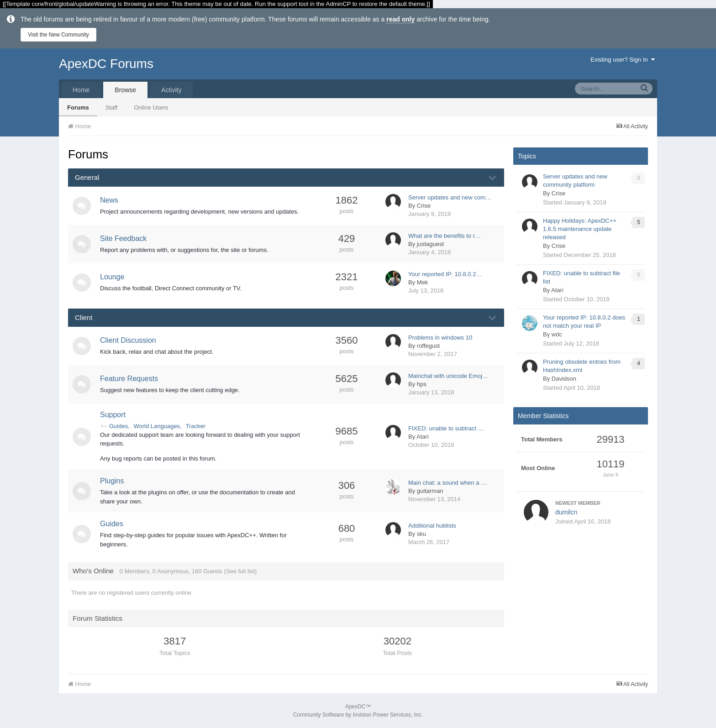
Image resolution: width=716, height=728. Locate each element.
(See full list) (241, 571)
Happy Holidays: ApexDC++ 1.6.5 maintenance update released (580, 229)
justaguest (430, 244)
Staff (112, 107)
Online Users (151, 107)
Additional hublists (432, 526)
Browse (125, 90)
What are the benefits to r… (445, 236)
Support (113, 415)
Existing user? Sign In (623, 60)
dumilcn (566, 512)
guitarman (430, 491)
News (109, 200)
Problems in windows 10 (440, 338)
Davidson (564, 379)
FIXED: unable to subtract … (446, 428)
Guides (118, 426)
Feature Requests (129, 379)
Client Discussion (128, 340)
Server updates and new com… (450, 197)
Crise (424, 206)
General (87, 177)
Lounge (112, 277)
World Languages (157, 426)
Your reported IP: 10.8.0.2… (445, 274)
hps (422, 384)
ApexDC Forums (106, 64)
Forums (78, 107)
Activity (171, 90)
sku (421, 534)
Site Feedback (123, 238)
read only (400, 19)
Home (81, 90)
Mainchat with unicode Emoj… (448, 376)
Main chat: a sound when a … (447, 483)
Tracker (195, 426)
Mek (423, 282)
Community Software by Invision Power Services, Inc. (358, 715)
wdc (557, 334)
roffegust (428, 346)
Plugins (112, 481)
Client (84, 317)
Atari (423, 437)
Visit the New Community (58, 35)
